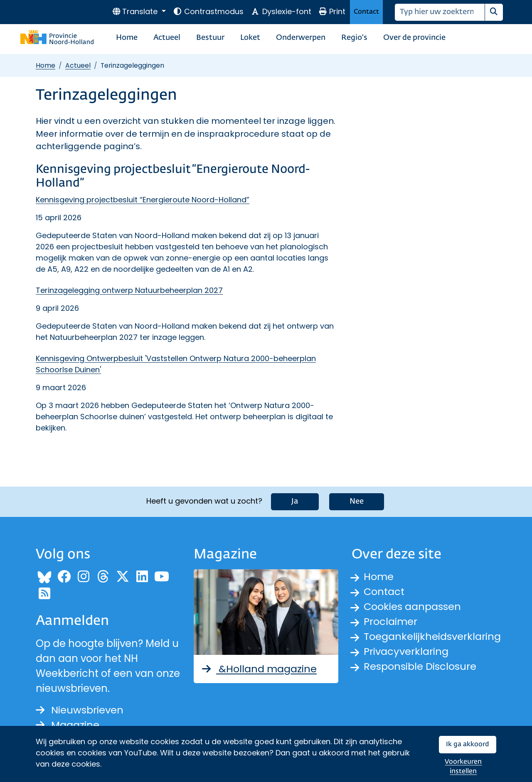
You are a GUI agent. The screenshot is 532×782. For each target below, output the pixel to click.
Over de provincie (414, 38)
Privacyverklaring (406, 651)
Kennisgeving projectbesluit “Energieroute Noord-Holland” (143, 200)
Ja (295, 502)
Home (127, 38)
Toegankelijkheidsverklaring (432, 636)
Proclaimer (391, 621)
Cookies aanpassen (413, 606)
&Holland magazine (259, 669)
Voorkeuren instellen (463, 767)
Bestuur (210, 38)
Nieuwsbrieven (80, 710)
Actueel (167, 38)
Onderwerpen (301, 38)
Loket (250, 38)
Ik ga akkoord (468, 744)
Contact (366, 12)
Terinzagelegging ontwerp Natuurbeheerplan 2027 (129, 290)
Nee (357, 502)
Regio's (354, 38)
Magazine (68, 725)
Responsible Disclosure (420, 666)
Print (332, 11)
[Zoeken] (440, 12)
